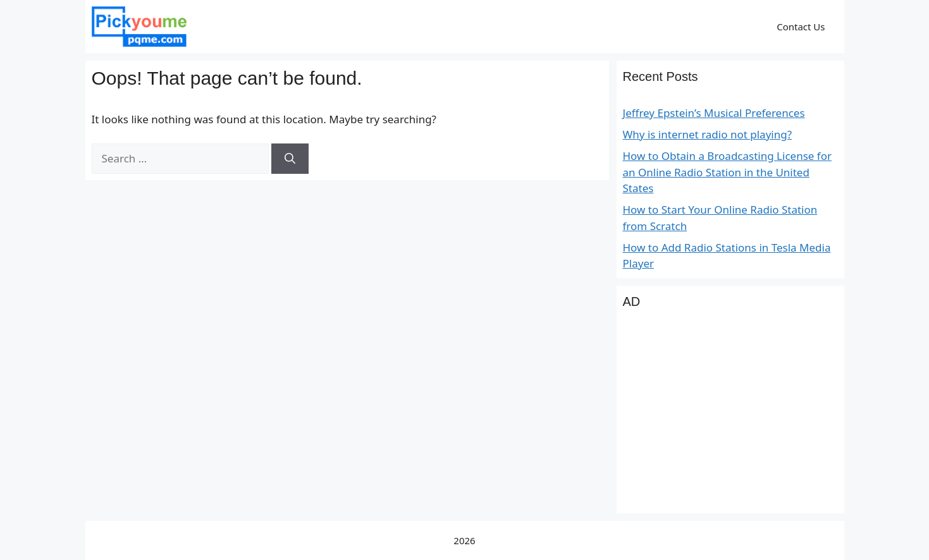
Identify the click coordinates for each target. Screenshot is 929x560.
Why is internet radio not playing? (708, 134)
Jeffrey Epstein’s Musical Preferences (714, 113)
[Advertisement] (730, 418)
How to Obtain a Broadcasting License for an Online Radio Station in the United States (727, 172)
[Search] (290, 159)
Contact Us (801, 27)
